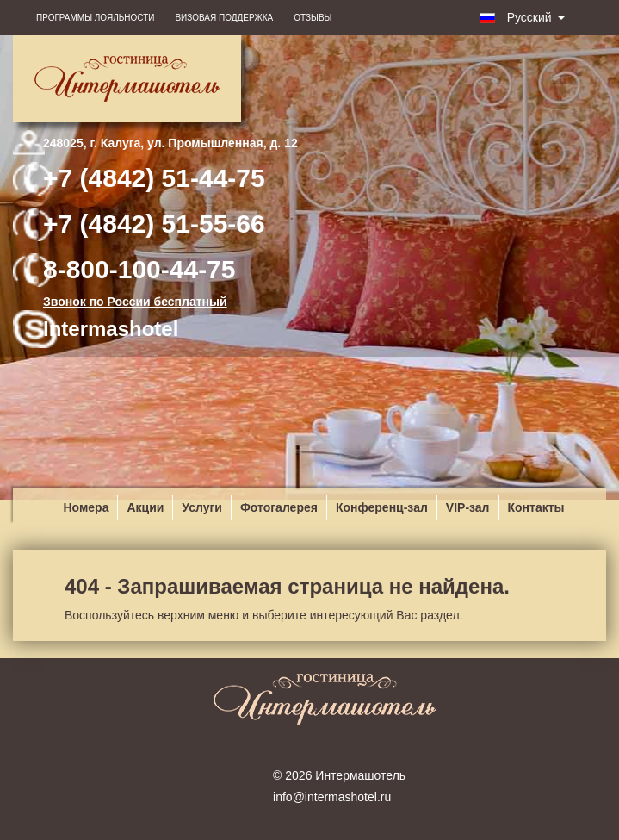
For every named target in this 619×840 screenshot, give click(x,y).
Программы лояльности (95, 18)
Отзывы (313, 18)
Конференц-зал (382, 507)
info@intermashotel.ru (332, 797)
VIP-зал (468, 507)
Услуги (202, 507)
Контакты (536, 507)
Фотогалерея (279, 507)
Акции (145, 507)
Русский (522, 17)
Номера (86, 507)
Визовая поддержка (224, 18)
